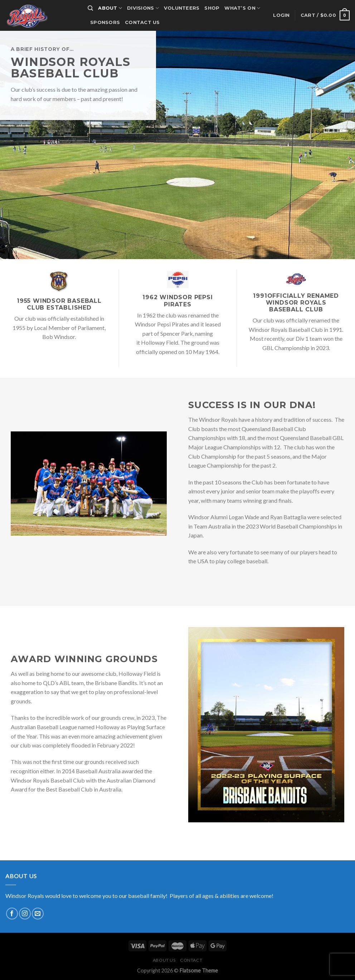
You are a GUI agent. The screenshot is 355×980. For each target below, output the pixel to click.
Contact (191, 960)
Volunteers (182, 8)
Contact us (142, 22)
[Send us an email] (38, 914)
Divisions (143, 8)
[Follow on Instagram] (25, 914)
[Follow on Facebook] (12, 914)
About (110, 8)
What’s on (242, 8)
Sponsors (105, 22)
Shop (212, 8)
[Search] (90, 8)
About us (164, 960)
